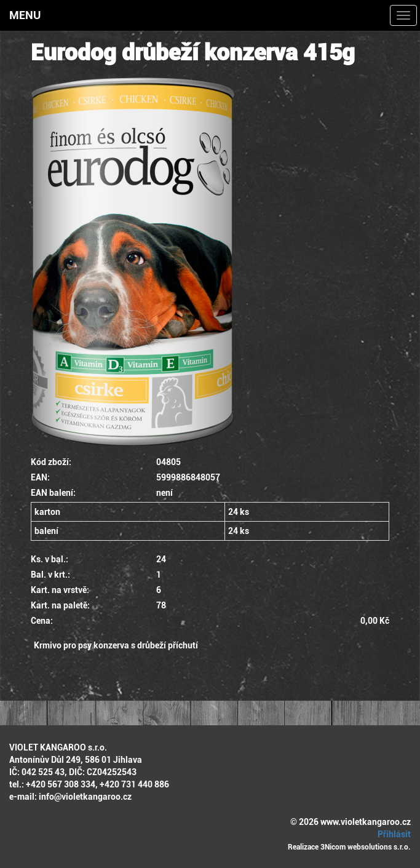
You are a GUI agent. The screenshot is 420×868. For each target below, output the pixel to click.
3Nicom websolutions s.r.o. (366, 847)
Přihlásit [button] (392, 834)
